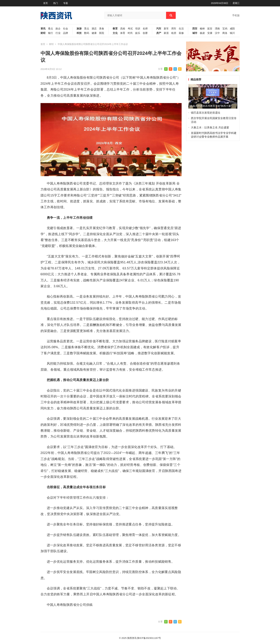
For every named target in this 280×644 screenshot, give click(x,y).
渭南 (217, 29)
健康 (94, 33)
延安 (210, 29)
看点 (51, 29)
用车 (174, 29)
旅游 (79, 29)
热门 (56, 3)
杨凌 (202, 33)
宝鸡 (225, 29)
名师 (145, 29)
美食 (102, 29)
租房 (174, 33)
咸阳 (232, 29)
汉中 (217, 33)
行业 (58, 33)
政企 (58, 29)
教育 (115, 29)
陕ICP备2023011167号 (149, 638)
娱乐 (138, 33)
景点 (87, 29)
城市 (195, 33)
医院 (102, 33)
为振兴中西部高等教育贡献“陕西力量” (211, 106)
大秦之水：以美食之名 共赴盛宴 (210, 127)
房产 (159, 33)
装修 (181, 33)
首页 (46, 3)
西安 (195, 29)
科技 (79, 33)
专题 (66, 3)
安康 (210, 33)
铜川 (232, 33)
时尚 (130, 33)
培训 (138, 29)
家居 (166, 33)
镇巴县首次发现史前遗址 (206, 113)
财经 (43, 33)
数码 (87, 33)
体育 (123, 33)
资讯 (43, 29)
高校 (123, 29)
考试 (130, 29)
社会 (66, 29)
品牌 (66, 33)
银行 (51, 33)
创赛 (145, 33)
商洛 (225, 33)
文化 (115, 33)
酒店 (94, 29)
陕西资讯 (132, 638)
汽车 (159, 29)
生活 (181, 29)
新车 (166, 29)
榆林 (202, 29)
